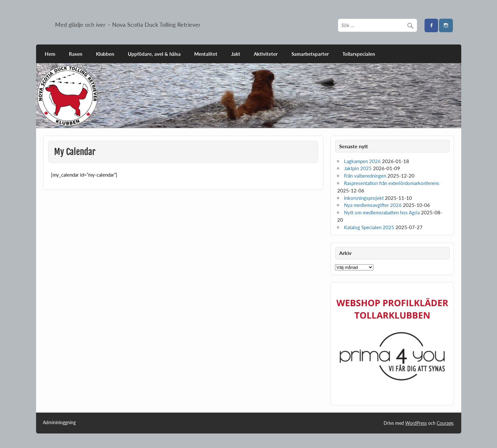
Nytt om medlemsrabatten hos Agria (382, 212)
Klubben (105, 54)
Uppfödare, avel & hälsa (154, 54)
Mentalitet (206, 54)
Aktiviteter (266, 54)
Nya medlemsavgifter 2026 (373, 205)
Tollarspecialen (359, 54)
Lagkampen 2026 (362, 161)
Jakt (236, 54)
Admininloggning (59, 423)
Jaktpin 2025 (358, 168)
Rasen (76, 54)
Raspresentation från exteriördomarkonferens (392, 183)
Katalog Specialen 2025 (369, 227)
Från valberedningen (365, 176)
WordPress (416, 423)
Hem (50, 54)
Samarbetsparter (310, 54)
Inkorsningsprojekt (364, 198)
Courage (445, 423)
